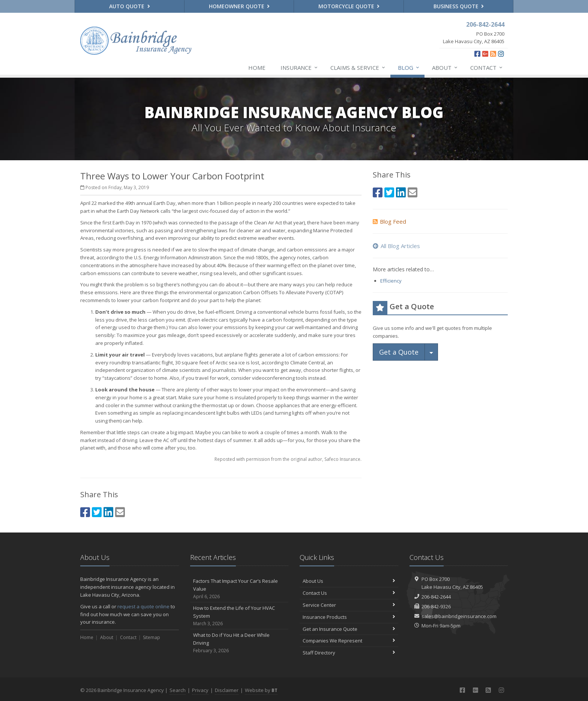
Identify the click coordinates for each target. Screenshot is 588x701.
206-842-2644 (436, 597)
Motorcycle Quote (349, 6)
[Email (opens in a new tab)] (120, 512)
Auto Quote (130, 6)
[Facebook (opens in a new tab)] (477, 54)
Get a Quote (399, 352)
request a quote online (143, 606)
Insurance (299, 68)
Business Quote (459, 6)
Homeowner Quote (239, 6)
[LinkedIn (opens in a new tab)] (108, 512)
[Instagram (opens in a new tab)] (501, 54)
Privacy (200, 690)
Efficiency (391, 281)
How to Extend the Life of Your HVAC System (239, 616)
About (445, 68)
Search (178, 690)
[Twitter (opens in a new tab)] (97, 512)
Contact (487, 68)
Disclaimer (227, 690)
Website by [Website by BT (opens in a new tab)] (261, 690)
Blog (409, 68)
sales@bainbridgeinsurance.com (459, 616)
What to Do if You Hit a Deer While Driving (239, 643)
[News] (493, 54)
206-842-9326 (436, 606)
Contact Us (349, 593)
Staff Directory (349, 653)
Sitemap (151, 637)
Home (257, 68)
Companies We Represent (349, 641)
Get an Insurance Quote (349, 629)
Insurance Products (349, 617)
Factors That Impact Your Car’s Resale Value (239, 589)
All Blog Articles (396, 246)
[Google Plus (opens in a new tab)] (485, 54)
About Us (349, 581)
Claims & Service (358, 68)
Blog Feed (389, 221)
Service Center (349, 605)
